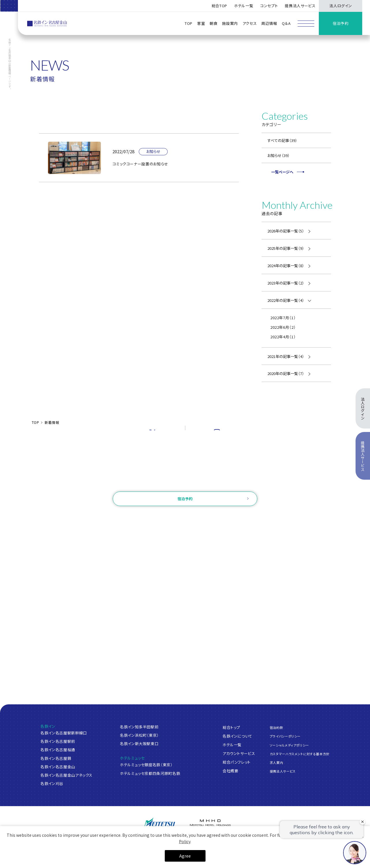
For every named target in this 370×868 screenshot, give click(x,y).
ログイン (153, 517)
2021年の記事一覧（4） (286, 356)
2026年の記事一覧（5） (286, 231)
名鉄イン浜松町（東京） (139, 735)
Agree (185, 856)
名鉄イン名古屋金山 (58, 767)
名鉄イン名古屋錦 (56, 758)
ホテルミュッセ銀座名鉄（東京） (146, 765)
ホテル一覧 (232, 745)
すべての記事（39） (282, 140)
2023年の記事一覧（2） (286, 283)
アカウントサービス (239, 753)
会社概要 (231, 771)
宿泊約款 (276, 727)
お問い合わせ (185, 484)
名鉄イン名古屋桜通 (58, 750)
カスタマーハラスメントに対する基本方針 (300, 754)
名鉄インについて (237, 736)
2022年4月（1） (283, 337)
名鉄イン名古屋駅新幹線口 (64, 733)
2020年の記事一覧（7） (286, 373)
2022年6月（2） (283, 327)
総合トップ (231, 727)
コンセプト (269, 6)
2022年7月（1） (283, 318)
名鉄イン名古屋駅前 (58, 741)
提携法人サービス (300, 6)
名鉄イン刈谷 (52, 783)
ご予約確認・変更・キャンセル (114, 517)
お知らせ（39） (279, 155)
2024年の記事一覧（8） (286, 266)
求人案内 (276, 762)
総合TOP (219, 6)
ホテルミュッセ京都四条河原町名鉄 (150, 773)
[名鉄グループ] (160, 825)
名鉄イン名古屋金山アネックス (66, 775)
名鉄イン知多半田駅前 (139, 727)
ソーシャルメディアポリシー (289, 745)
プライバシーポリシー (285, 736)
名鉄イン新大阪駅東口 (139, 744)
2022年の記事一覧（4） (286, 300)
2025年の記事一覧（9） (286, 248)
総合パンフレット (237, 762)
